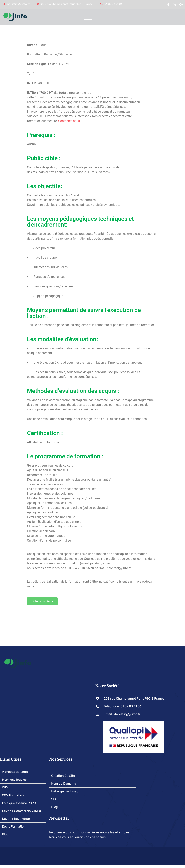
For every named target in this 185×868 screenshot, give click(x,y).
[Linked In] (174, 4)
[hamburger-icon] (88, 17)
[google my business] (181, 4)
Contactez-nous (69, 121)
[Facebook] (168, 4)
